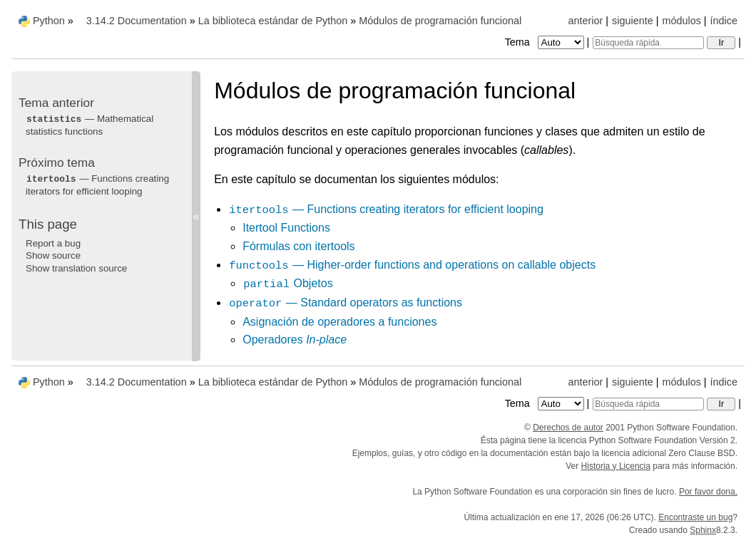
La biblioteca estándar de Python (273, 21)
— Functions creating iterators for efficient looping (386, 209)
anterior (586, 21)
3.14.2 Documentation (137, 21)
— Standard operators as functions (345, 302)
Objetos (287, 283)
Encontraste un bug (695, 517)
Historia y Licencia (616, 466)
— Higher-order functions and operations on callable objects (412, 265)
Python (49, 21)
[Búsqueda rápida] (648, 43)
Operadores (295, 340)
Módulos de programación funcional (440, 21)
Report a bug (53, 243)
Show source (53, 255)
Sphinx (703, 530)
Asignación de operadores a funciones (339, 322)
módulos (681, 21)
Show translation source (76, 268)
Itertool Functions (286, 228)
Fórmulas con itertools (298, 246)
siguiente (633, 21)
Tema (546, 42)
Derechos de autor (568, 428)
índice (724, 21)
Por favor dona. (708, 492)
